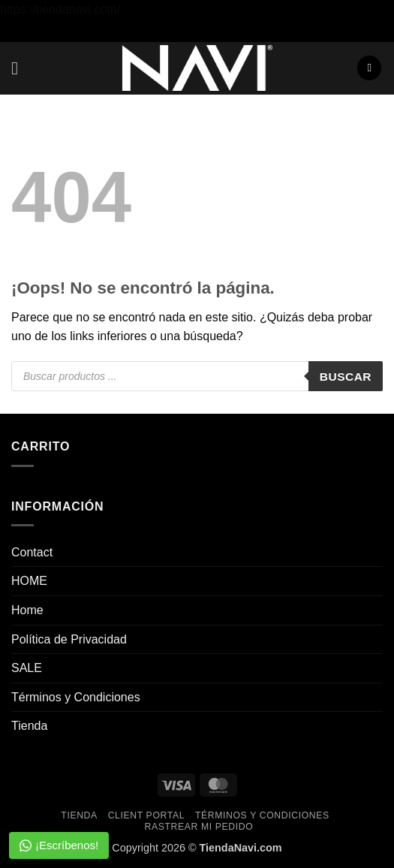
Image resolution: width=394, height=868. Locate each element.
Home (27, 610)
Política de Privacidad (69, 639)
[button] (20, 68)
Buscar (346, 377)
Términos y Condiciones (76, 697)
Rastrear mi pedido (199, 827)
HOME (29, 581)
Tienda (29, 726)
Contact (32, 552)
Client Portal (146, 815)
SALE (27, 668)
